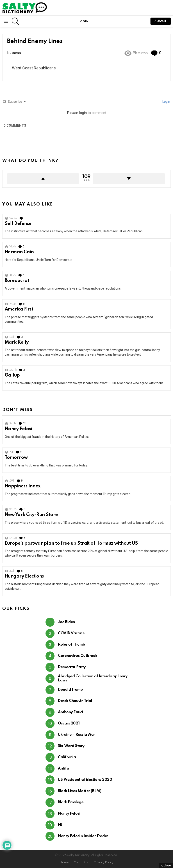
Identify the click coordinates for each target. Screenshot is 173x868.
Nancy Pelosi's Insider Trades (83, 836)
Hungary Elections (24, 576)
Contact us (81, 862)
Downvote (129, 179)
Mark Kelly (17, 343)
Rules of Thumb (72, 645)
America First (19, 309)
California (67, 757)
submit (161, 21)
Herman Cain (19, 252)
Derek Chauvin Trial (75, 701)
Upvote (43, 179)
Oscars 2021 (69, 723)
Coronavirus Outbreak (78, 656)
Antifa (63, 769)
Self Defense (18, 224)
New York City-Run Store (31, 515)
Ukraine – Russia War (76, 735)
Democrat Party (72, 667)
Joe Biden (66, 622)
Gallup (12, 375)
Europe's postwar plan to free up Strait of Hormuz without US (71, 544)
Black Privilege (71, 802)
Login (166, 102)
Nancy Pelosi (18, 429)
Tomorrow (16, 458)
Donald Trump (70, 690)
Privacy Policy (104, 862)
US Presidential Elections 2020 (85, 780)
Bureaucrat (17, 281)
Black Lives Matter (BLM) (80, 791)
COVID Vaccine (71, 633)
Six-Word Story (71, 746)
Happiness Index (23, 486)
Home (64, 862)
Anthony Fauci (70, 712)
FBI (61, 825)
